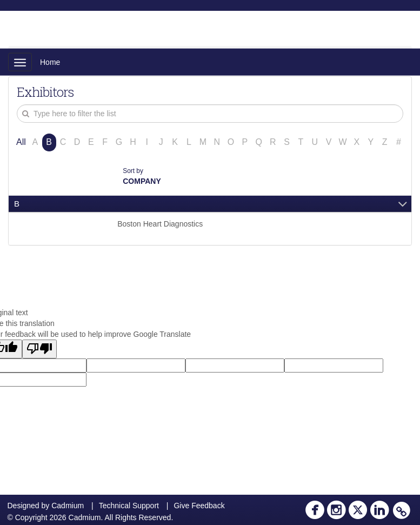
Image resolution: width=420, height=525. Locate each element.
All (21, 142)
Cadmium (68, 506)
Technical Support (129, 506)
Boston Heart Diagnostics (160, 224)
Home (50, 62)
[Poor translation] (39, 349)
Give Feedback (199, 506)
